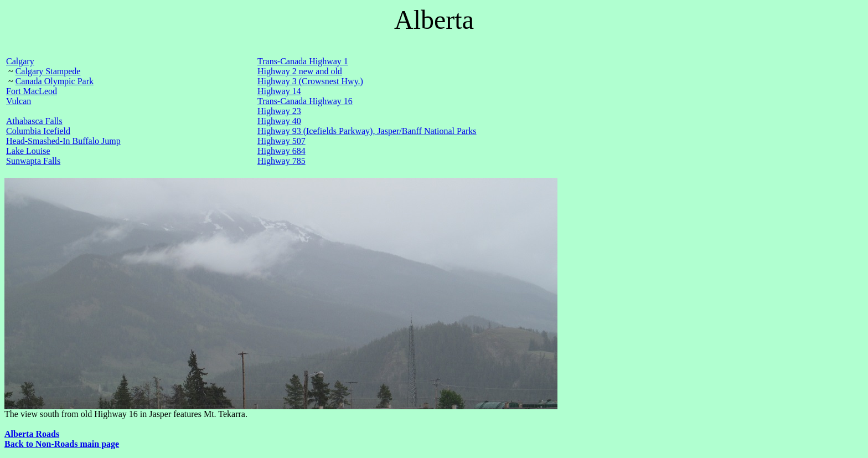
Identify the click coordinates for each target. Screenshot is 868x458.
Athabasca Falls (34, 121)
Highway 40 (279, 121)
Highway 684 (281, 151)
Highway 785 (281, 161)
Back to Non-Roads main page (62, 444)
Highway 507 (281, 141)
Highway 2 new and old (300, 71)
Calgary (20, 61)
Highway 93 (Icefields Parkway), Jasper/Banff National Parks (367, 131)
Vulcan (19, 101)
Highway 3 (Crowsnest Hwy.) (310, 81)
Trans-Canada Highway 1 (303, 61)
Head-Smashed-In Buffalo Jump (63, 141)
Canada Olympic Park (55, 81)
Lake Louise (28, 151)
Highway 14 (279, 91)
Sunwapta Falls (33, 161)
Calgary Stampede (48, 71)
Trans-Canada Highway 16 (305, 101)
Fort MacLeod (32, 91)
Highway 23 (279, 111)
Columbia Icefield (38, 131)
